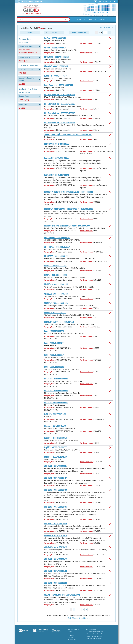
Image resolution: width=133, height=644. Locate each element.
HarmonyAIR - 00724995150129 (57, 144)
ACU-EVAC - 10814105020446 (56, 524)
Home (79, 19)
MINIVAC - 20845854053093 (55, 275)
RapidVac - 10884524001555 (56, 447)
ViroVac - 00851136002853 (55, 38)
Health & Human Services (93, 639)
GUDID (31, 10)
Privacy (70, 638)
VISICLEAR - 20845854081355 (56, 284)
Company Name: (50, 43)
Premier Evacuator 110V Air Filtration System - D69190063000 (69, 192)
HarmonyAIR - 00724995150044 (57, 158)
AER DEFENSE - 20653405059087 (57, 247)
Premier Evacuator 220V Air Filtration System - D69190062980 (69, 209)
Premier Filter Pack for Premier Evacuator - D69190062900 (67, 226)
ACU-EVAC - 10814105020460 (56, 490)
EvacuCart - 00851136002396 (56, 76)
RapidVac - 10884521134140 (55, 457)
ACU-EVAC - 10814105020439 (56, 536)
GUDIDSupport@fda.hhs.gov (78, 618)
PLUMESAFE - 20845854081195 (56, 256)
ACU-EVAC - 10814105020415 (56, 559)
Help (108, 19)
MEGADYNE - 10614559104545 (56, 403)
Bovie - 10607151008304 (54, 355)
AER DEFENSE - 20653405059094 (57, 238)
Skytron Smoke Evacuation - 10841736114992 (62, 595)
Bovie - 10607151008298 (54, 367)
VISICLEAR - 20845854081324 (56, 303)
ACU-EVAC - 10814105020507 (56, 466)
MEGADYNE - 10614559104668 (56, 379)
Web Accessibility (91, 629)
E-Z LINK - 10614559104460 (55, 414)
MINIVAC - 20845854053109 (55, 266)
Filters (30, 33)
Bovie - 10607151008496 (54, 343)
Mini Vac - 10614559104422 (55, 426)
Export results (106, 28)
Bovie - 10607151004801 (54, 331)
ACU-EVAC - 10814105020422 (56, 547)
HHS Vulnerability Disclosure (94, 632)
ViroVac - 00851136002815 (55, 48)
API (95, 19)
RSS (70, 633)
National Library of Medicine (32, 2)
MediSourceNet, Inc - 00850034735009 (60, 123)
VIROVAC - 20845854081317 (55, 313)
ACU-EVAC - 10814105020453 (56, 507)
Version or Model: (87, 43)
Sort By (54, 33)
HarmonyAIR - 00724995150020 (57, 175)
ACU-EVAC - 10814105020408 (56, 571)
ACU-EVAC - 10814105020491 (56, 478)
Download (101, 19)
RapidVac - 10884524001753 (56, 438)
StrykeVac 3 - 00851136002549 (57, 57)
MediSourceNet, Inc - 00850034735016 (60, 113)
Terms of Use (72, 640)
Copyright (71, 635)
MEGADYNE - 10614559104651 (56, 391)
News (90, 19)
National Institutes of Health (94, 634)
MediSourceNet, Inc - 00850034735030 (60, 95)
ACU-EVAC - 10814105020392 (56, 583)
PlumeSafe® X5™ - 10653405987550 (59, 322)
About (85, 19)
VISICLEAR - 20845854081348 (56, 294)
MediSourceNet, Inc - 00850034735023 (60, 104)
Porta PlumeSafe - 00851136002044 (59, 85)
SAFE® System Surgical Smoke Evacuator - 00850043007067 (68, 135)
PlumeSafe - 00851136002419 (56, 66)
